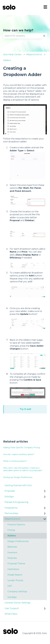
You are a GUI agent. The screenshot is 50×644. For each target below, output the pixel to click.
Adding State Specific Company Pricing (22, 448)
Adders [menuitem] (12, 536)
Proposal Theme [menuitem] (16, 564)
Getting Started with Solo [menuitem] (18, 485)
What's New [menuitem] (11, 614)
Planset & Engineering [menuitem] (16, 502)
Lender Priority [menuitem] (15, 580)
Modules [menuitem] (12, 558)
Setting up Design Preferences (18, 477)
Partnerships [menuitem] (11, 513)
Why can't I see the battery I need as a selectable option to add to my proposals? (23, 469)
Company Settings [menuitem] (17, 591)
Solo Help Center (12, 54)
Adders (7, 60)
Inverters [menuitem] (12, 552)
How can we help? (18, 30)
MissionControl (34, 54)
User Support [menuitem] (12, 608)
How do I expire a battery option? (19, 454)
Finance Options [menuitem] (16, 525)
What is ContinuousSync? (15, 461)
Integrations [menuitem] (11, 508)
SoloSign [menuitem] (9, 497)
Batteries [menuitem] (12, 547)
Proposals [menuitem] (10, 491)
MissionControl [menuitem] (12, 519)
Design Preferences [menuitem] (18, 541)
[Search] (44, 36)
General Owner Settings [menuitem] (17, 603)
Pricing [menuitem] (11, 530)
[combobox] (22, 36)
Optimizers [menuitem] (13, 569)
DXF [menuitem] (10, 586)
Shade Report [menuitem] (15, 575)
